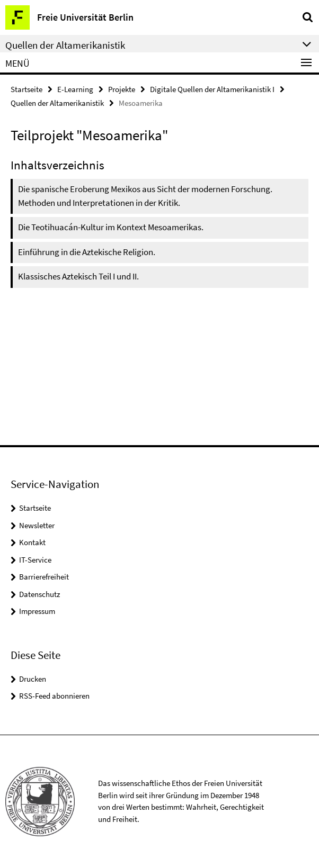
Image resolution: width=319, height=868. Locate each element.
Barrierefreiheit (44, 577)
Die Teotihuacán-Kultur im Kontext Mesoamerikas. (111, 227)
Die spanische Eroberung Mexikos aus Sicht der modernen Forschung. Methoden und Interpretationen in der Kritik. (145, 196)
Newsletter (37, 525)
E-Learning (75, 89)
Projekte (122, 89)
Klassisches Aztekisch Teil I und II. (78, 276)
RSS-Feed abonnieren (54, 696)
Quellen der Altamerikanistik (57, 103)
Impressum (37, 611)
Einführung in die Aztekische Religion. (87, 252)
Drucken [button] (33, 679)
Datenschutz (39, 594)
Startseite (26, 89)
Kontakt (32, 542)
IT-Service (35, 560)
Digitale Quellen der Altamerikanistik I (212, 89)
